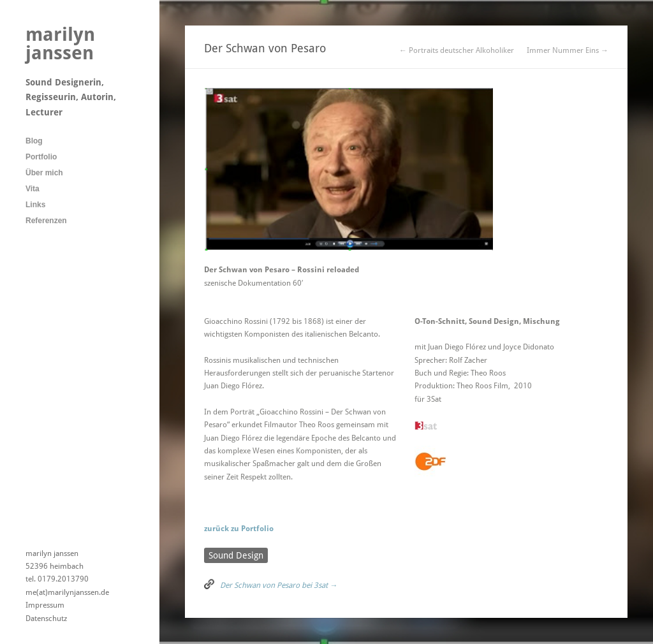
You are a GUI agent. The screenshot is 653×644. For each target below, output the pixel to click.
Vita (33, 189)
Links (35, 205)
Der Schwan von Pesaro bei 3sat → (279, 585)
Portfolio (41, 157)
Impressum (45, 605)
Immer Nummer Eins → (568, 50)
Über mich (44, 173)
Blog (34, 141)
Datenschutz (46, 618)
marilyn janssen (60, 44)
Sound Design (236, 555)
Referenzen (46, 221)
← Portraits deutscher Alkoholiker (457, 50)
